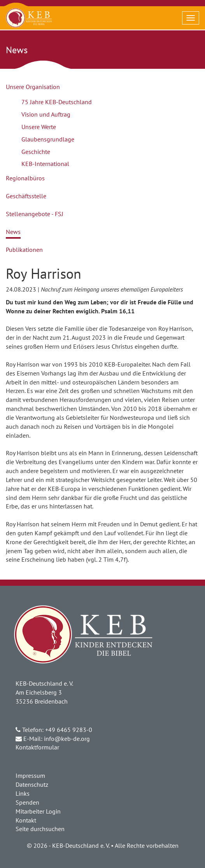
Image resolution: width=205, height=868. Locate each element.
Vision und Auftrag (46, 114)
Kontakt (26, 820)
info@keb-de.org (67, 739)
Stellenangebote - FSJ (35, 214)
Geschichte (36, 152)
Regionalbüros (25, 178)
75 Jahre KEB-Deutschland (57, 102)
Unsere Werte (39, 127)
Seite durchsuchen (40, 829)
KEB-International (45, 164)
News (13, 232)
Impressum (30, 775)
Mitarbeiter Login (38, 811)
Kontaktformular (37, 747)
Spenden (27, 802)
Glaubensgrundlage (48, 139)
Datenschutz (32, 784)
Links (23, 793)
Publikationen (24, 250)
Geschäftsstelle (26, 196)
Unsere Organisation (33, 87)
